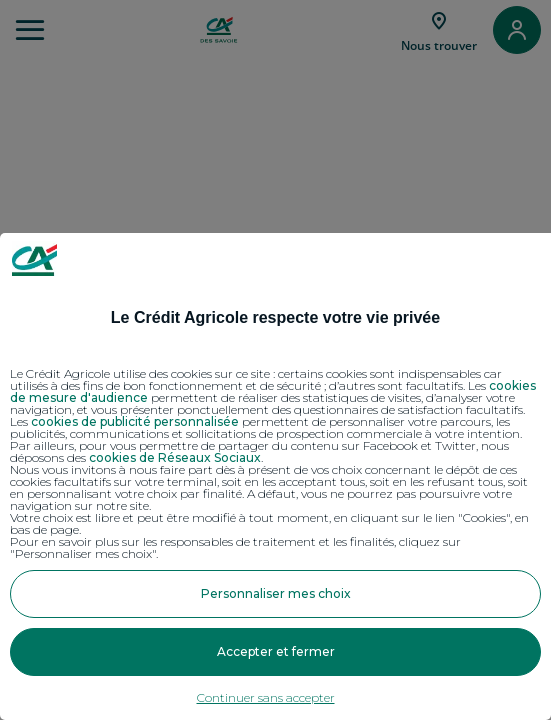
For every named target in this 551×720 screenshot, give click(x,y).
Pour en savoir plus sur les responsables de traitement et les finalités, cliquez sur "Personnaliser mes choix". (235, 548)
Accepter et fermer (276, 651)
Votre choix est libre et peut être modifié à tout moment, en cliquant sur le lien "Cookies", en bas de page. (269, 524)
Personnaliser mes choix (276, 593)
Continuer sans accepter (266, 697)
